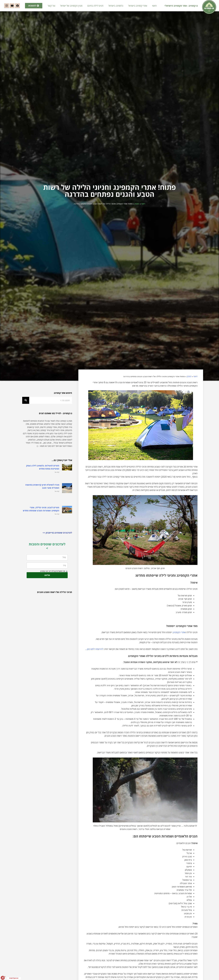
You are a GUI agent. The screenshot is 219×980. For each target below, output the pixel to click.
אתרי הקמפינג (179, 635)
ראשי (154, 6)
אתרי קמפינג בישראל (138, 6)
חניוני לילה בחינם (95, 6)
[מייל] (47, 561)
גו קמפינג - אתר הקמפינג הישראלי (181, 6)
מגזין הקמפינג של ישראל (71, 6)
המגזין (137, 207)
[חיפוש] (26, 403)
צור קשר (51, 6)
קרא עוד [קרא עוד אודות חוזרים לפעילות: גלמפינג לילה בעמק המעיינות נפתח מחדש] (57, 475)
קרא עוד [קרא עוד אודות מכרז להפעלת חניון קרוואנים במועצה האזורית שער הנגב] (57, 494)
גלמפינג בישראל (116, 6)
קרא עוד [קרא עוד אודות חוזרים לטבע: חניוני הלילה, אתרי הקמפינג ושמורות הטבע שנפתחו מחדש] (57, 517)
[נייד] (47, 568)
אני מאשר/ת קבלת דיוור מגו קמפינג (53, 574)
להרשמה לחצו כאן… (94, 652)
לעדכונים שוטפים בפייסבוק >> (57, 536)
